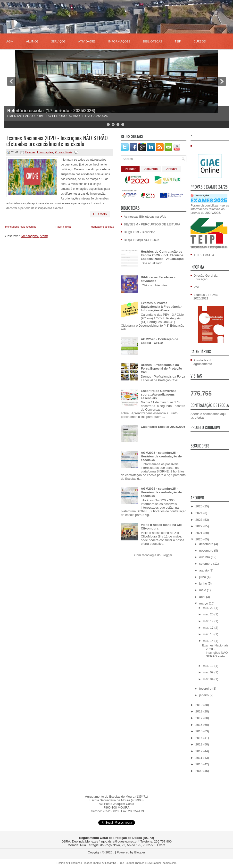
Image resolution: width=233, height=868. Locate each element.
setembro (206, 564)
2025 (199, 506)
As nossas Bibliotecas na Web (145, 217)
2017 (199, 718)
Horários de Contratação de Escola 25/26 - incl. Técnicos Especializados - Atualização (162, 255)
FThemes (75, 863)
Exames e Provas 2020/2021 (206, 297)
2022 (199, 526)
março (204, 603)
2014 (199, 738)
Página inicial (63, 227)
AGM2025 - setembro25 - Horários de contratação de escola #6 (161, 456)
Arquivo (172, 169)
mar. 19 (209, 621)
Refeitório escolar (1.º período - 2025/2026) (51, 111)
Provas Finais (63, 152)
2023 (199, 520)
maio (203, 590)
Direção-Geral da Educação (205, 277)
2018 (199, 711)
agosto (204, 570)
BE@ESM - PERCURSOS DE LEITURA (152, 224)
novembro (207, 550)
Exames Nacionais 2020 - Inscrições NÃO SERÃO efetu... (215, 651)
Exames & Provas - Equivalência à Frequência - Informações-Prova (162, 307)
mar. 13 (209, 666)
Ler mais (100, 214)
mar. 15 (209, 634)
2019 (199, 705)
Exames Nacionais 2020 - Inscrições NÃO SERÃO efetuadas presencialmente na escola (57, 141)
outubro (205, 557)
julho (203, 577)
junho (204, 583)
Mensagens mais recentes (21, 227)
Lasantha (111, 863)
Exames (30, 152)
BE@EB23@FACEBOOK (142, 240)
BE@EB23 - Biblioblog (140, 232)
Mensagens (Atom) (35, 236)
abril (203, 597)
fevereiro (206, 689)
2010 (199, 764)
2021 (199, 533)
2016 (199, 725)
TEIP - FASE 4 (204, 255)
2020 (199, 539)
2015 (199, 731)
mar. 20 (209, 614)
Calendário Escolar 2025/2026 (163, 427)
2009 (199, 771)
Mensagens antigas (102, 227)
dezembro (207, 544)
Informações (45, 152)
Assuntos (151, 169)
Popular (130, 169)
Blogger (167, 555)
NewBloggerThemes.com (161, 863)
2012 (199, 751)
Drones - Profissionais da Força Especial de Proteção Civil (161, 368)
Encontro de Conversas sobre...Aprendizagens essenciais (158, 394)
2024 (199, 513)
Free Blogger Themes (131, 863)
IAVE (197, 287)
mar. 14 (209, 641)
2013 (199, 744)
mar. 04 (209, 679)
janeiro (204, 695)
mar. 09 (209, 672)
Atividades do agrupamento (203, 362)
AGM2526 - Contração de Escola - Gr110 (159, 341)
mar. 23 (209, 608)
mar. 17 (209, 628)
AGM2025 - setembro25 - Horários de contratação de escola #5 (161, 492)
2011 (199, 758)
